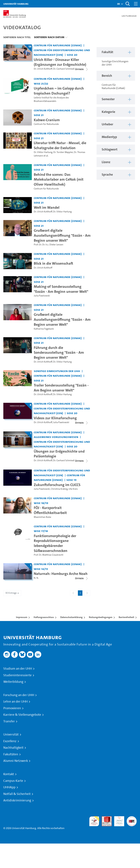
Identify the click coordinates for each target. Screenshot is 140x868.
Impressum (22, 617)
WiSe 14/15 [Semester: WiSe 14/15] (41, 569)
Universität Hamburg (16, 4)
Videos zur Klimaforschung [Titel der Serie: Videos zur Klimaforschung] (55, 418)
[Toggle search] (128, 4)
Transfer (9, 721)
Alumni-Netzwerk (16, 761)
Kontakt (9, 774)
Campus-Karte (13, 781)
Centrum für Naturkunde (46, 124)
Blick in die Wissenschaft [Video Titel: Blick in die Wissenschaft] (53, 263)
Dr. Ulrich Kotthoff (43, 69)
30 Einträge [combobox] (12, 593)
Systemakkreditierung (132, 818)
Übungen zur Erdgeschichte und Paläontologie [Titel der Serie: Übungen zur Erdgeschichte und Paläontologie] (59, 454)
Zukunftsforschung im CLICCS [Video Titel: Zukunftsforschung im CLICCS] (57, 485)
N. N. (36, 578)
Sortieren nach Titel (17, 37)
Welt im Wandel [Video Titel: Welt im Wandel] (47, 207)
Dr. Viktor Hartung (43, 152)
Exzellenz (10, 741)
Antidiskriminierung (17, 800)
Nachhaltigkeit (13, 748)
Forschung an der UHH (19, 695)
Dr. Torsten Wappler (63, 152)
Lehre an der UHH (15, 702)
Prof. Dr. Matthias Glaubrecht (49, 555)
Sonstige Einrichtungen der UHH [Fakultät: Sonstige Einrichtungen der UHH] (57, 371)
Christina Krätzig (59, 489)
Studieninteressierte (17, 675)
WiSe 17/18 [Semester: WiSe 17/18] (41, 531)
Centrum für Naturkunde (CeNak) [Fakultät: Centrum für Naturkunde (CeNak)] (58, 45)
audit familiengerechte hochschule (94, 821)
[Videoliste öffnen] (82, 461)
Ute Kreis (73, 489)
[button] (119, 4)
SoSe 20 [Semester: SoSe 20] (72, 55)
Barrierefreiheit (126, 617)
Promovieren (12, 708)
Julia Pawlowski (42, 296)
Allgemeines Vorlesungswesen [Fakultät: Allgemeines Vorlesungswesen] (56, 437)
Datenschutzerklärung (71, 617)
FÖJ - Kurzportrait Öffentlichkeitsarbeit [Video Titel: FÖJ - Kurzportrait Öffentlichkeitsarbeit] (50, 510)
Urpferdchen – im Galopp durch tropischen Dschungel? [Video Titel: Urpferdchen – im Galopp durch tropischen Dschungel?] (59, 91)
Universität (11, 735)
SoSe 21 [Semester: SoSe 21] (39, 115)
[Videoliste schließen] (82, 69)
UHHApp (9, 787)
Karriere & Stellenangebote (22, 715)
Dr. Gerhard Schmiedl (64, 69)
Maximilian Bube (42, 517)
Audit (105, 818)
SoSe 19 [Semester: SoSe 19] (71, 480)
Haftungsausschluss (44, 617)
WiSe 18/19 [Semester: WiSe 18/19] (41, 503)
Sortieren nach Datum (49, 37)
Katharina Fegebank (44, 329)
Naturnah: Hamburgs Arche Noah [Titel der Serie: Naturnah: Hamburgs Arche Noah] (61, 574)
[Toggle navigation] (136, 4)
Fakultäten (11, 754)
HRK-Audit (117, 820)
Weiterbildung (13, 682)
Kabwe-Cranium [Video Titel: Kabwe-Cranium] (47, 120)
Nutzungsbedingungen (101, 617)
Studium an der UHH (18, 669)
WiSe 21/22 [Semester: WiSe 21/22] (41, 83)
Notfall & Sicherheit (17, 794)
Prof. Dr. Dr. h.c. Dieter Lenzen (49, 245)
